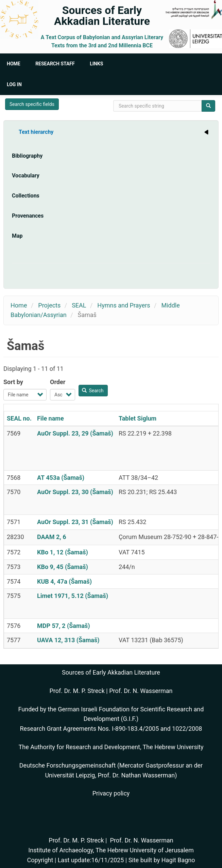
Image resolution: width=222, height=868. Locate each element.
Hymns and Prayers (124, 305)
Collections (26, 196)
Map (17, 236)
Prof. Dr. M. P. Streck (77, 691)
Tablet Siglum (138, 418)
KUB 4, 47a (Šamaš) (64, 581)
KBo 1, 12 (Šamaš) (63, 552)
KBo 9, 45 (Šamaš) (63, 567)
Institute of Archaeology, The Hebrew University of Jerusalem (111, 850)
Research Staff (55, 64)
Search (93, 391)
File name (50, 418)
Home (14, 64)
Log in (14, 84)
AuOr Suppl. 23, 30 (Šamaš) (75, 492)
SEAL (79, 305)
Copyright (40, 860)
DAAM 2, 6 (52, 537)
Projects (49, 305)
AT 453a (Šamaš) (61, 478)
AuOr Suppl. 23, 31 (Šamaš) (75, 522)
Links (96, 64)
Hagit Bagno (178, 860)
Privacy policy (111, 793)
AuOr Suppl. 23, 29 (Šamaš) (75, 433)
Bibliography (27, 156)
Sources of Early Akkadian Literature (102, 16)
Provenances (28, 216)
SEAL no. (19, 418)
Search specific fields (32, 104)
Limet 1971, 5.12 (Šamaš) (73, 596)
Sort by (13, 382)
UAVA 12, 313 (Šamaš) (68, 640)
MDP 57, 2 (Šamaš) (64, 626)
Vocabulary (26, 176)
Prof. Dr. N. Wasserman (141, 691)
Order (58, 382)
